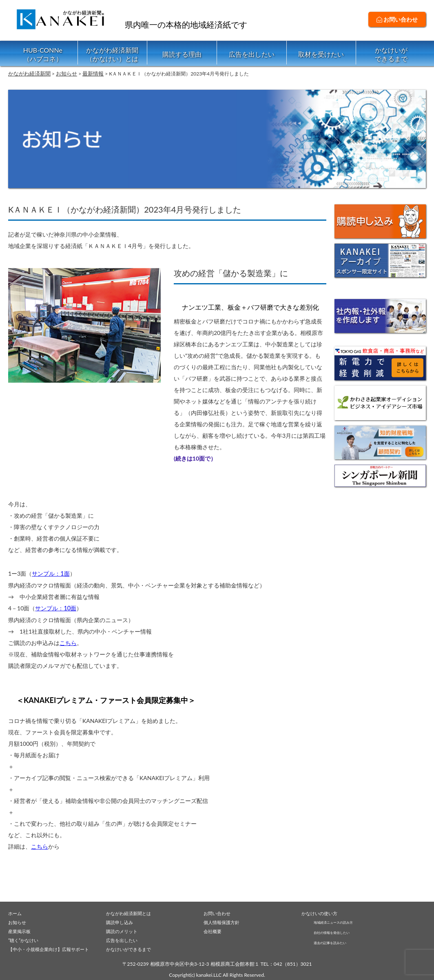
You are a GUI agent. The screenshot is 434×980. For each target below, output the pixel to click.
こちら (68, 642)
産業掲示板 (21, 930)
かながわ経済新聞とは (133, 911)
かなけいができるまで (391, 54)
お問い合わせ (397, 19)
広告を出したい (252, 54)
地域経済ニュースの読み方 (343, 920)
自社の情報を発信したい (341, 931)
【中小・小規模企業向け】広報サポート (56, 949)
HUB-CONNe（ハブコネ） (43, 54)
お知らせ (19, 920)
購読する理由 (182, 54)
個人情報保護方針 (225, 920)
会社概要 (214, 930)
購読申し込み (122, 920)
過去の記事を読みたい (338, 942)
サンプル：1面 (51, 573)
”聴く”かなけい (26, 939)
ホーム (16, 911)
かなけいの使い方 (323, 911)
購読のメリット (125, 930)
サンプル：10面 (55, 607)
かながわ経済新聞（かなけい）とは (112, 54)
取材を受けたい (321, 54)
